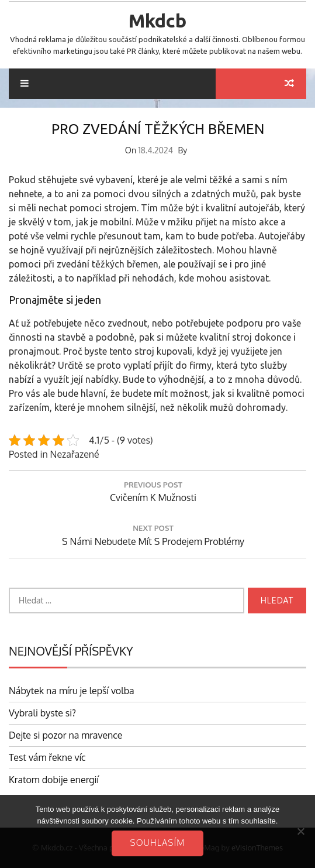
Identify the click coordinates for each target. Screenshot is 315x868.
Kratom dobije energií (54, 780)
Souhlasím (158, 843)
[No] (300, 831)
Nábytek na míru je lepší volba (72, 691)
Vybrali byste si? (42, 713)
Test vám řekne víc (47, 757)
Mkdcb (157, 20)
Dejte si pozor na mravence (66, 735)
